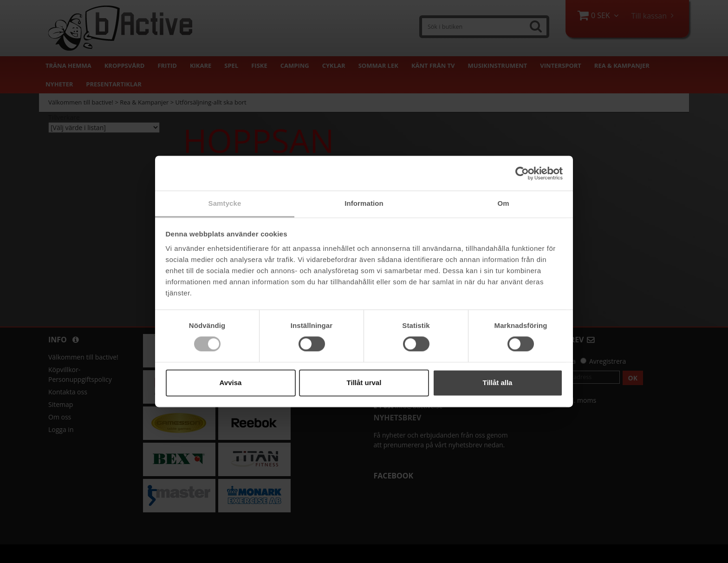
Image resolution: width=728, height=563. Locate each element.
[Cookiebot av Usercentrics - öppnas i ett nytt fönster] (522, 173)
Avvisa (231, 383)
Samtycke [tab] (225, 203)
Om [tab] (503, 203)
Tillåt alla (498, 383)
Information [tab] (364, 203)
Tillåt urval (364, 383)
